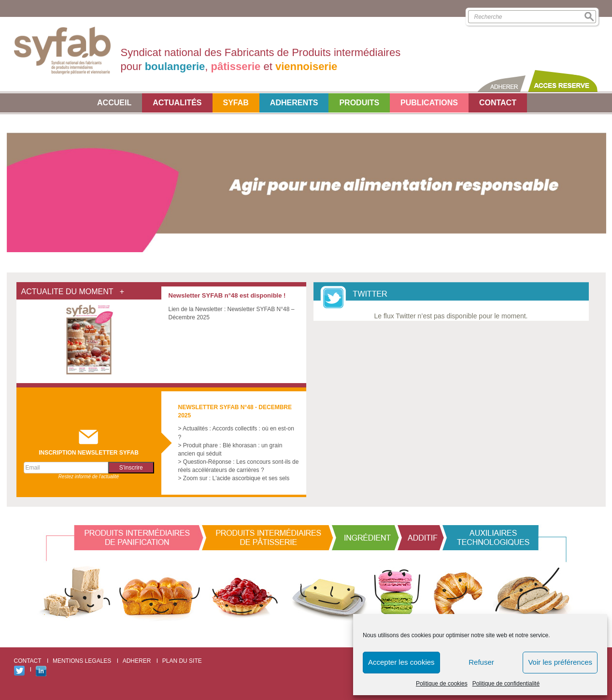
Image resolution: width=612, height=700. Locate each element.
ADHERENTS (294, 103)
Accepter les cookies (401, 662)
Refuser (481, 662)
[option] (306, 184)
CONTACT (498, 103)
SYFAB (236, 103)
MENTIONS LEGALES (82, 661)
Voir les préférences (560, 662)
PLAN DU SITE (182, 661)
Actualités (177, 103)
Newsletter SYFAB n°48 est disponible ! (227, 295)
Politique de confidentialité (506, 684)
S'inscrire (131, 468)
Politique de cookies (442, 684)
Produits (359, 103)
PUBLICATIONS (429, 103)
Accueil (114, 103)
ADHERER (137, 661)
